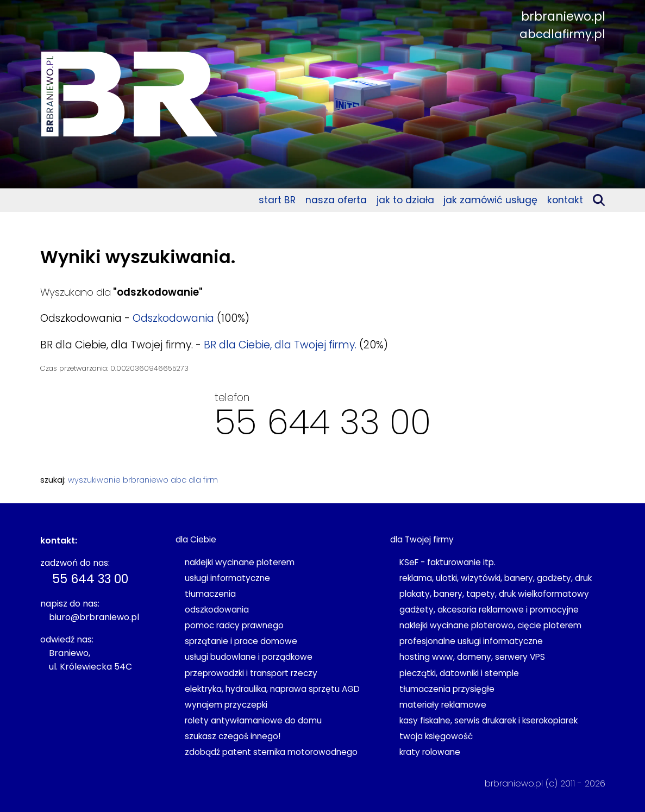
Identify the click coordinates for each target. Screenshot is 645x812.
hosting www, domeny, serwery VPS (472, 657)
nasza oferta (336, 200)
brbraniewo (146, 480)
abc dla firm (194, 480)
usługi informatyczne (227, 578)
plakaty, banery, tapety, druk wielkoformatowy (494, 594)
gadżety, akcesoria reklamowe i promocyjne (489, 610)
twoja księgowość (436, 736)
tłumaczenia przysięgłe (447, 689)
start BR (277, 200)
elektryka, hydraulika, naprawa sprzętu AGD (272, 689)
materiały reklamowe (443, 705)
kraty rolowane (430, 752)
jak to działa (405, 200)
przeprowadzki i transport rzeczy (251, 673)
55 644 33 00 (323, 422)
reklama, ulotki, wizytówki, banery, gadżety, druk (496, 578)
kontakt (565, 200)
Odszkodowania (173, 318)
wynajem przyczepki (226, 705)
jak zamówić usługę (490, 200)
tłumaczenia (210, 594)
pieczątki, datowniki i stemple (459, 673)
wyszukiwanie (94, 480)
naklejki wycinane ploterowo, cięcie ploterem (490, 625)
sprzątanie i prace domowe (241, 641)
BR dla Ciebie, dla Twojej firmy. (280, 345)
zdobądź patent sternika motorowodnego (271, 752)
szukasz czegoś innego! (233, 736)
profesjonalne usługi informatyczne (471, 641)
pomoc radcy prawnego (234, 625)
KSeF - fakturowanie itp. (447, 562)
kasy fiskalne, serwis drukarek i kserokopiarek (489, 720)
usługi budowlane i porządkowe (249, 657)
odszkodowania (217, 610)
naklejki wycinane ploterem (240, 562)
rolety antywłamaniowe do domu (253, 720)
